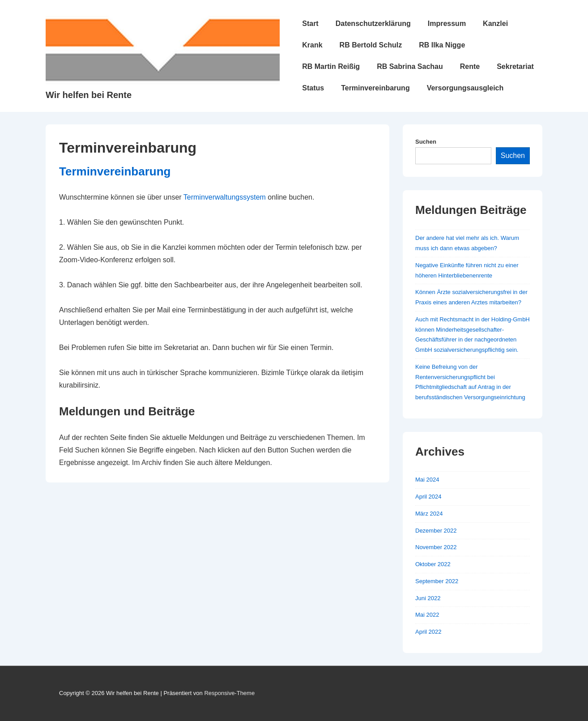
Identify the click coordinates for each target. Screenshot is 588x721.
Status (313, 88)
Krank (312, 45)
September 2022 (437, 581)
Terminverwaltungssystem (225, 197)
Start (310, 23)
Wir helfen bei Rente (89, 95)
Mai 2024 (427, 480)
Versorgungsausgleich (465, 88)
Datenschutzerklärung (373, 23)
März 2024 (429, 514)
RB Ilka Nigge (442, 45)
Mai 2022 (427, 615)
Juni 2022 (428, 598)
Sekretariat (515, 66)
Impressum (447, 23)
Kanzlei (495, 23)
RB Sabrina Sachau (410, 66)
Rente (470, 66)
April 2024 (428, 497)
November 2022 (436, 547)
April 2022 (428, 632)
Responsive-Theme (229, 693)
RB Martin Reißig (331, 66)
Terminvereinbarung (375, 88)
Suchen (426, 142)
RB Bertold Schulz (371, 45)
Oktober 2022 (433, 564)
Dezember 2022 (436, 531)
